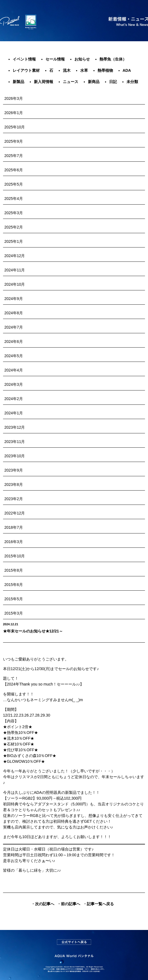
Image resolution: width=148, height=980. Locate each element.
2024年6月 (14, 342)
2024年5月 (14, 356)
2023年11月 (15, 442)
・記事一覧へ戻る (98, 904)
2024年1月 (14, 413)
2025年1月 (14, 241)
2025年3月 (14, 213)
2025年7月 (14, 156)
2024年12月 (15, 256)
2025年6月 (14, 170)
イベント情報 (24, 59)
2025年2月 (14, 227)
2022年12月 (15, 513)
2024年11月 (15, 270)
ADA (127, 70)
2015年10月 (15, 556)
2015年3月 (14, 613)
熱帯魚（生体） (113, 59)
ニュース (71, 82)
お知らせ (82, 59)
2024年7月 (14, 327)
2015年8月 (14, 570)
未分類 (132, 82)
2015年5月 (14, 599)
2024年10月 (15, 284)
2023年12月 (15, 427)
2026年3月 (14, 98)
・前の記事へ (69, 904)
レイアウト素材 (26, 70)
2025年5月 (14, 184)
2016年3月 (14, 542)
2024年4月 (14, 370)
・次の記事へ (43, 904)
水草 (84, 70)
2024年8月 (14, 313)
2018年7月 (14, 527)
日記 (113, 82)
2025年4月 (14, 199)
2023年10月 (15, 456)
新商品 (94, 82)
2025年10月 (15, 127)
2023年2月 (14, 499)
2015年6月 (14, 585)
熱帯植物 (105, 70)
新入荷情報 (44, 82)
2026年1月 (14, 113)
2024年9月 (14, 299)
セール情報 (55, 59)
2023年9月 (14, 470)
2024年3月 (14, 384)
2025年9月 (14, 141)
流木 (67, 70)
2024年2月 (14, 399)
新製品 (18, 82)
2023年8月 (14, 485)
